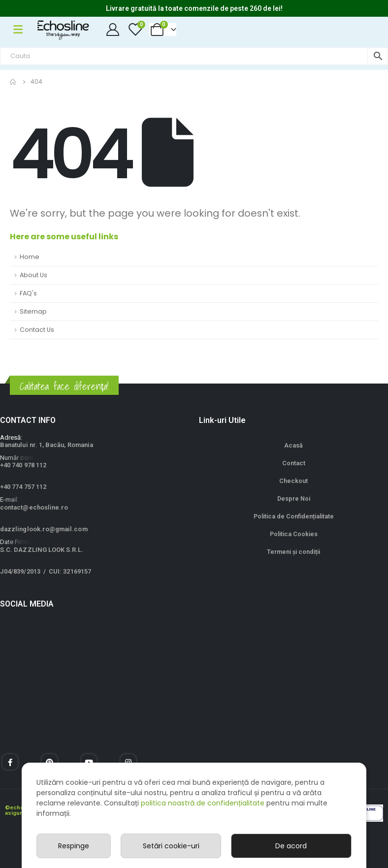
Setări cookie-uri (171, 846)
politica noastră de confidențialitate (203, 803)
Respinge (74, 846)
